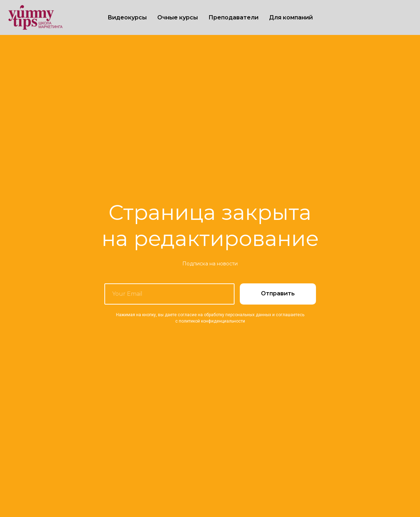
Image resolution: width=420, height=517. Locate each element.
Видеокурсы (127, 17)
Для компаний (291, 17)
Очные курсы (178, 17)
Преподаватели (233, 17)
